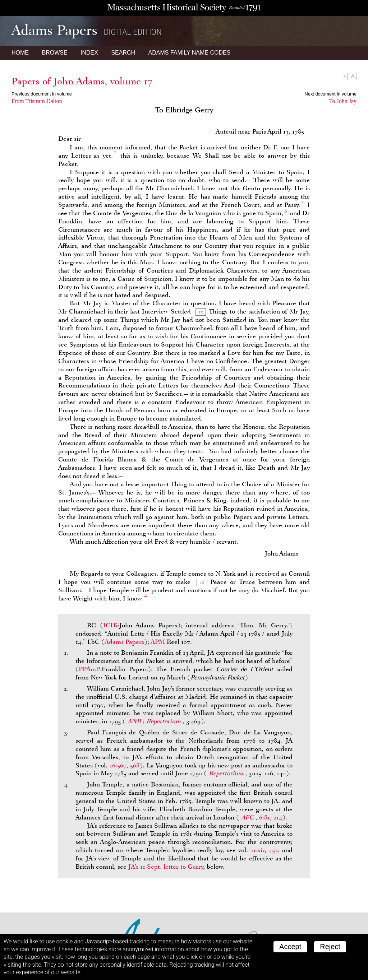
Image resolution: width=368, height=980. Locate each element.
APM (158, 642)
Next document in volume (331, 94)
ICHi (110, 625)
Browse (54, 53)
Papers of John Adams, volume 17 (82, 81)
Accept (290, 947)
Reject (330, 947)
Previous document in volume (42, 94)
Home (20, 53)
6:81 (264, 817)
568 (135, 765)
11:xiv (258, 850)
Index (89, 53)
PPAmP (89, 669)
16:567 (118, 765)
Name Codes (190, 53)
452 (273, 850)
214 (278, 817)
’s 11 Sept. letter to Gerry (166, 867)
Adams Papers (124, 642)
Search (123, 53)
